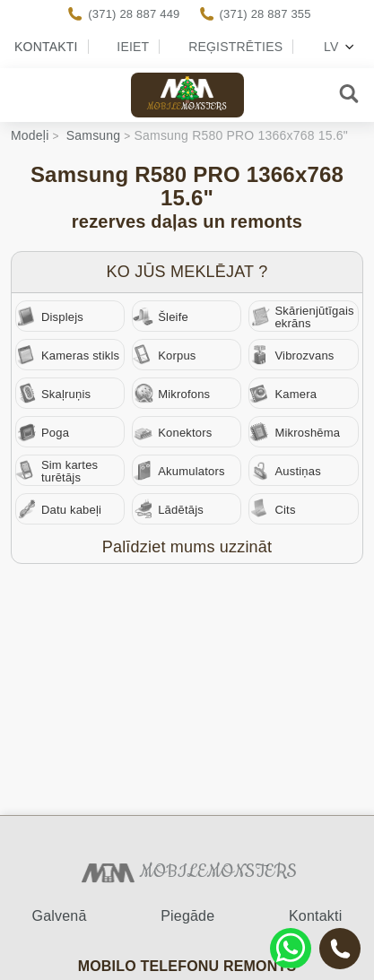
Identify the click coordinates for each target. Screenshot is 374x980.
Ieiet (133, 47)
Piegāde (187, 916)
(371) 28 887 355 (265, 14)
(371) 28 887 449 (134, 14)
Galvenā (60, 916)
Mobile (187, 107)
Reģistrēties (235, 47)
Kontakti (46, 47)
